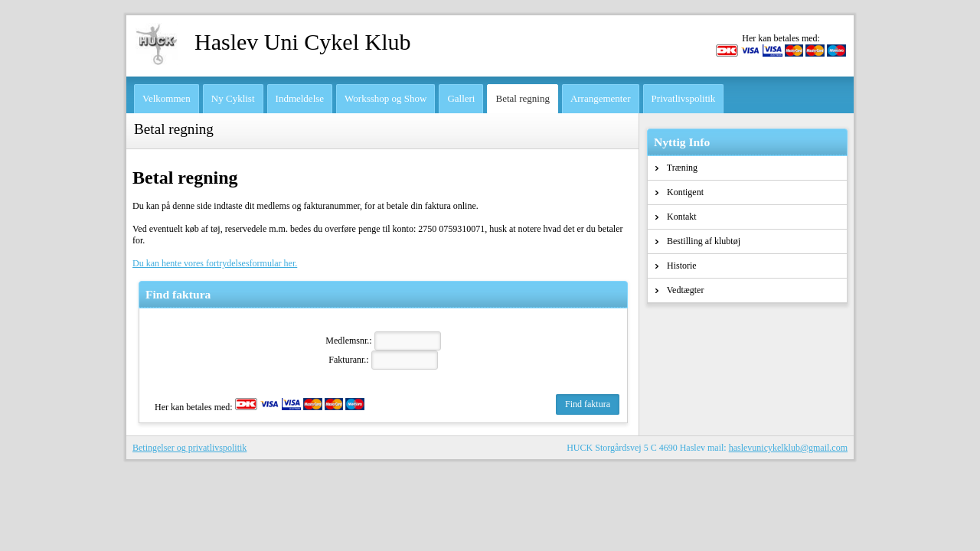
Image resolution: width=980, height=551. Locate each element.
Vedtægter (679, 290)
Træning (676, 168)
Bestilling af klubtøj (698, 241)
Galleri (461, 98)
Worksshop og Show (385, 98)
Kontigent (679, 192)
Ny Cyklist (233, 98)
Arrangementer (601, 98)
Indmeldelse (300, 98)
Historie (676, 266)
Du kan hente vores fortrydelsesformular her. (215, 263)
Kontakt (676, 217)
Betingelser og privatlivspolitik (189, 448)
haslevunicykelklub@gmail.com (788, 448)
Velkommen (167, 98)
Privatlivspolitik (684, 98)
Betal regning (522, 98)
